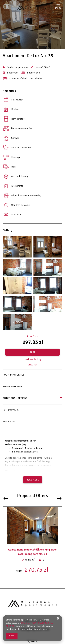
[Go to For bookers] (32, 410)
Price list (32, 365)
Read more (33, 480)
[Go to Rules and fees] (32, 387)
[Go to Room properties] (32, 375)
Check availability (32, 359)
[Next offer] (59, 498)
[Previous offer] (6, 498)
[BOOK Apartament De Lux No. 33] (32, 352)
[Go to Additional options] (32, 398)
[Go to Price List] (32, 422)
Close (12, 636)
